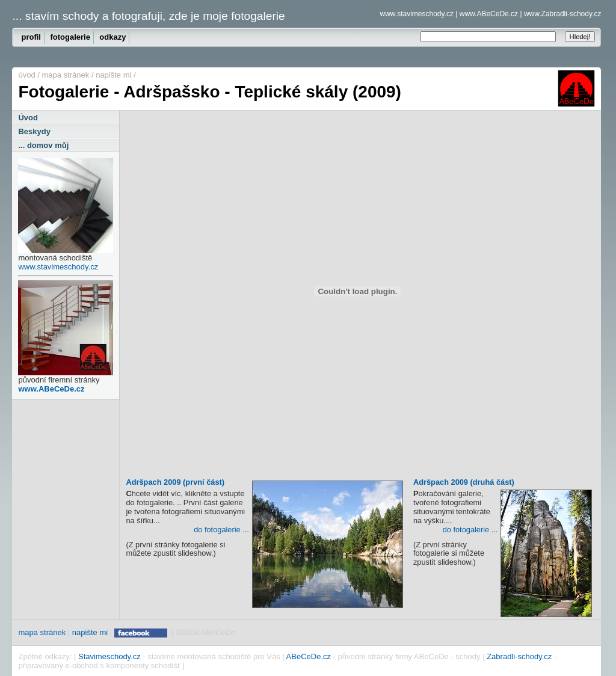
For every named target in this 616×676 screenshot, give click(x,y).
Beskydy (34, 131)
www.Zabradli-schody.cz (562, 14)
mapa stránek (66, 75)
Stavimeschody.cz (109, 656)
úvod (26, 75)
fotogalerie (70, 37)
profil (31, 37)
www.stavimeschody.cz (58, 267)
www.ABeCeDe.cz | (491, 14)
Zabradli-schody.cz (519, 656)
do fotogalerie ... (221, 530)
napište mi (113, 75)
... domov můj (43, 145)
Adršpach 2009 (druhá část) (503, 484)
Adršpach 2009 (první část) (264, 484)
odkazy (112, 37)
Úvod (28, 118)
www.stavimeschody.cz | (418, 14)
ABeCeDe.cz (309, 656)
